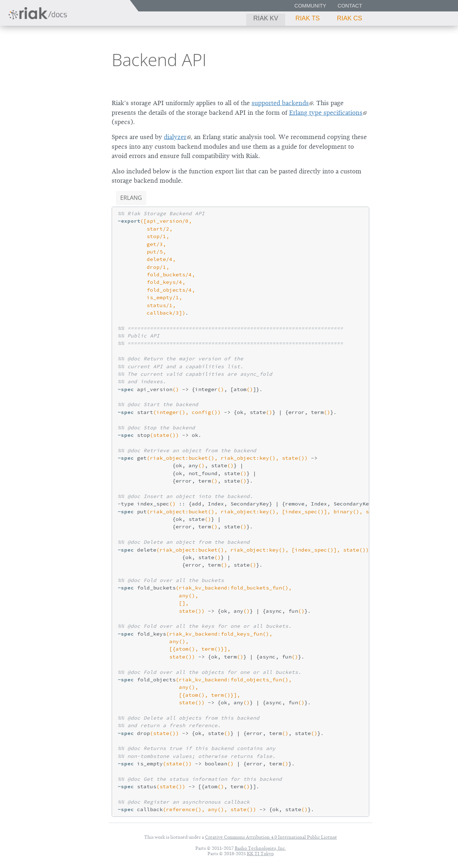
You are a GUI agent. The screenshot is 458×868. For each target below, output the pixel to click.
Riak (31, 58)
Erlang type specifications (326, 113)
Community (310, 6)
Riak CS (350, 18)
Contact (350, 6)
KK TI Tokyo (260, 854)
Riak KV (266, 18)
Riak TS (307, 18)
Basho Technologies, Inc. (260, 848)
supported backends (280, 103)
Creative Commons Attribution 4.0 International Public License (271, 837)
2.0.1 (73, 59)
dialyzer (175, 137)
